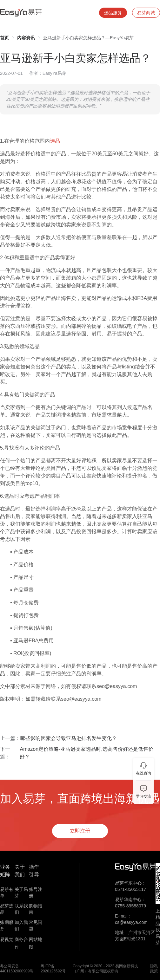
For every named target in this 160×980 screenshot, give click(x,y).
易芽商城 (146, 13)
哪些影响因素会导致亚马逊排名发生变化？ (69, 738)
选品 (55, 141)
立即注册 (80, 831)
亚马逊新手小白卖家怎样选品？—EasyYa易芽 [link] (88, 38)
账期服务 (7, 925)
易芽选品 (7, 909)
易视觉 (7, 939)
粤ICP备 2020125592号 (53, 969)
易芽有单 (7, 892)
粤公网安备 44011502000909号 (17, 969)
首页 (4, 38)
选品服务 (113, 13)
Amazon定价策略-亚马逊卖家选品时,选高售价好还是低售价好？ (86, 753)
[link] (4, 38)
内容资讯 (26, 38)
